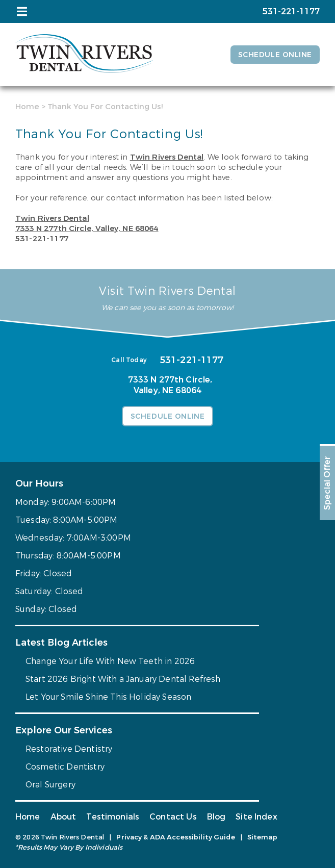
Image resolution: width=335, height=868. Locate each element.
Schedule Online (275, 55)
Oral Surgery (50, 785)
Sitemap (262, 837)
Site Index (256, 817)
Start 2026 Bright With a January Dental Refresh (123, 679)
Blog (216, 817)
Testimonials (113, 817)
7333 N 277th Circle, (87, 228)
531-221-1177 (42, 239)
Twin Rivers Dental (167, 157)
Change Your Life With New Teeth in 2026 (110, 661)
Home (27, 107)
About (63, 817)
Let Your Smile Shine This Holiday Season (108, 697)
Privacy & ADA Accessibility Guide (175, 837)
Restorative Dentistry (69, 749)
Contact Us (173, 817)
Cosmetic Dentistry (65, 767)
